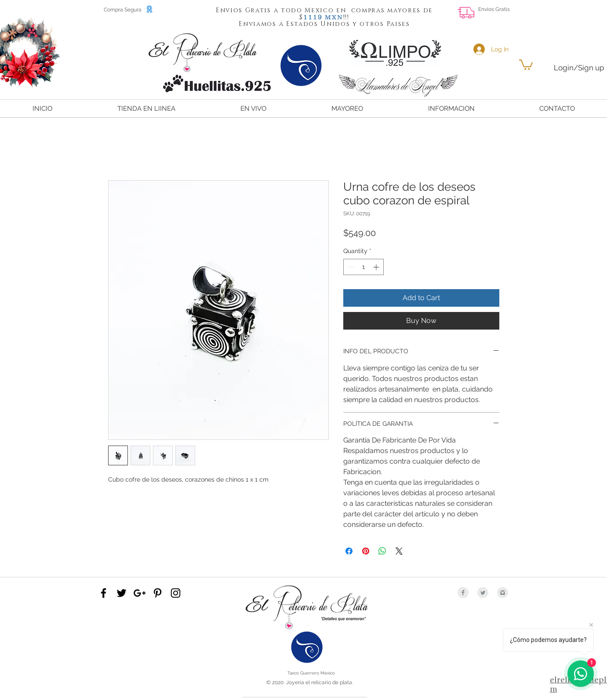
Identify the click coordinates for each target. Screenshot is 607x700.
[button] (313, 17)
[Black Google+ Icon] (140, 593)
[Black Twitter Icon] (122, 593)
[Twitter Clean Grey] (483, 593)
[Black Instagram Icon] (176, 593)
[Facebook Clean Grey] (463, 593)
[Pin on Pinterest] (366, 551)
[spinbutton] (363, 267)
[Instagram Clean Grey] (503, 593)
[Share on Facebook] (349, 551)
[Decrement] (350, 267)
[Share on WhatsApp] (382, 551)
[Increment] (377, 267)
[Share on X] (399, 551)
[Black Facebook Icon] (104, 593)
